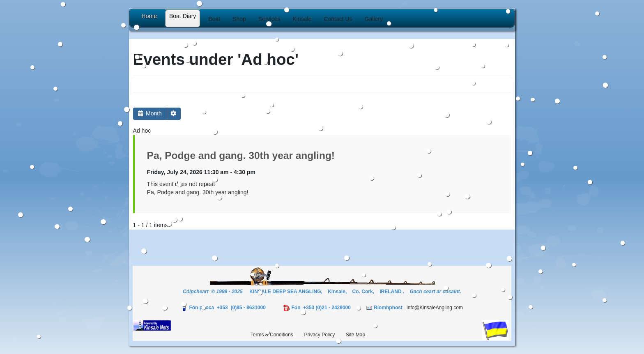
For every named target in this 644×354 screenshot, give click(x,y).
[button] (214, 19)
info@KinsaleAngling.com (435, 308)
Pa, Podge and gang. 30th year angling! (241, 155)
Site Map (355, 335)
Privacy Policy (319, 335)
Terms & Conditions (272, 335)
